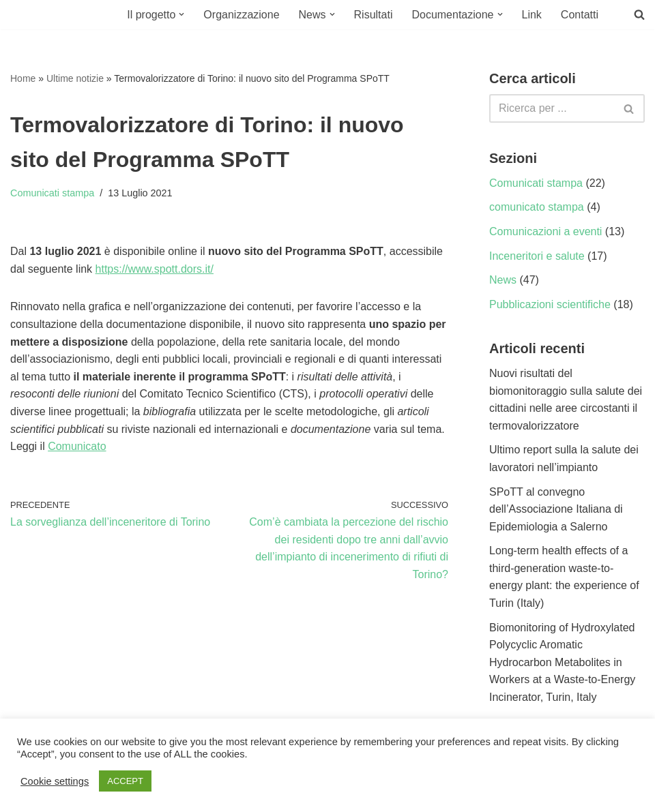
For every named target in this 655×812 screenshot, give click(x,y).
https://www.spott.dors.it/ (155, 269)
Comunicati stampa (52, 193)
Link (532, 15)
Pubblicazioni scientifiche (550, 304)
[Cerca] (552, 108)
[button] (181, 14)
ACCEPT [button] (125, 781)
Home (23, 78)
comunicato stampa (537, 207)
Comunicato (77, 446)
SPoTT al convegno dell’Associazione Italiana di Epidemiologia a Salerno (556, 509)
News (503, 280)
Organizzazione (241, 15)
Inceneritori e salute (537, 256)
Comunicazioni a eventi (545, 231)
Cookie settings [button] (55, 781)
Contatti (580, 15)
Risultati (374, 15)
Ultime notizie (75, 78)
